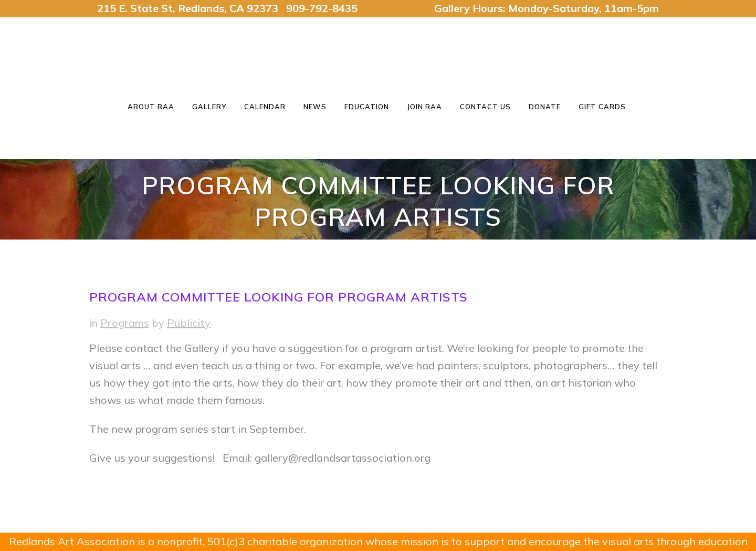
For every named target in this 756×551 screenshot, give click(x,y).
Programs (125, 323)
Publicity (189, 323)
